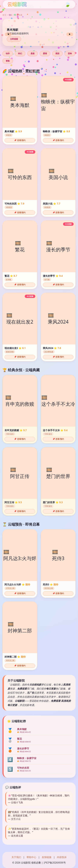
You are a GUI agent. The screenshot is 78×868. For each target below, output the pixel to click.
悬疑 (33, 53)
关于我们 (16, 857)
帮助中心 (31, 857)
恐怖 (70, 53)
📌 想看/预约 (20, 140)
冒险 (8, 61)
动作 (8, 53)
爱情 (45, 53)
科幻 (20, 53)
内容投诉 (62, 857)
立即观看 (14, 39)
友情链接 (47, 857)
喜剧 (57, 53)
